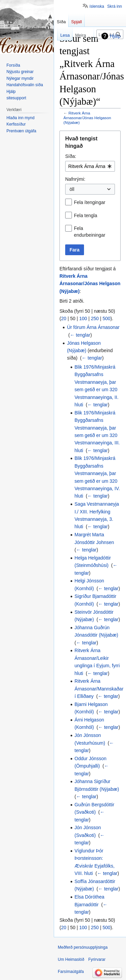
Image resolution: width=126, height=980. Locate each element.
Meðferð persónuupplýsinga (83, 947)
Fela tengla (86, 215)
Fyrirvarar (97, 959)
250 (95, 318)
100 (83, 318)
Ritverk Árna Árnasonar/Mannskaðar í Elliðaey (99, 689)
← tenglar (80, 335)
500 (106, 318)
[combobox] (90, 166)
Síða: (71, 156)
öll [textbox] (72, 189)
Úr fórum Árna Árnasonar (93, 327)
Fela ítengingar (90, 202)
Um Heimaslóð (71, 959)
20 (64, 318)
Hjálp (115, 36)
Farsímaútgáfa (71, 972)
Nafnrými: (75, 179)
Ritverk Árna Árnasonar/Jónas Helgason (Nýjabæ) (87, 118)
